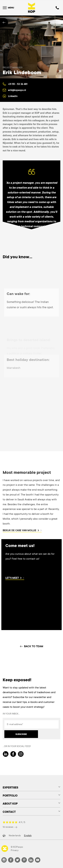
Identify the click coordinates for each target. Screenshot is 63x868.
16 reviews (10, 827)
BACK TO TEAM (32, 646)
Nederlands (15, 835)
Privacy (15, 850)
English (28, 835)
